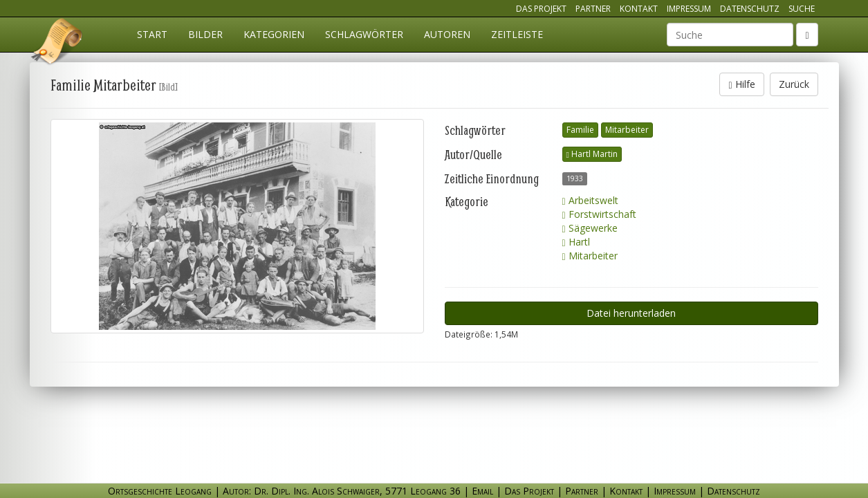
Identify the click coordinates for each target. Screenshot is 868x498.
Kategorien (274, 34)
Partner (593, 9)
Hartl (576, 242)
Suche (802, 9)
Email (482, 491)
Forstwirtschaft (599, 214)
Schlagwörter (364, 34)
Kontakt (639, 9)
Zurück (794, 84)
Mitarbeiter (627, 130)
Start (152, 34)
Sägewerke (590, 228)
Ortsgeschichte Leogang (57, 44)
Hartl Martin (592, 154)
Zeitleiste (517, 34)
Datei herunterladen (631, 313)
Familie (580, 130)
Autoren (447, 34)
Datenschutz (750, 9)
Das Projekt (541, 9)
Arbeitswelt (590, 200)
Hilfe (741, 84)
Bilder (205, 34)
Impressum (689, 9)
